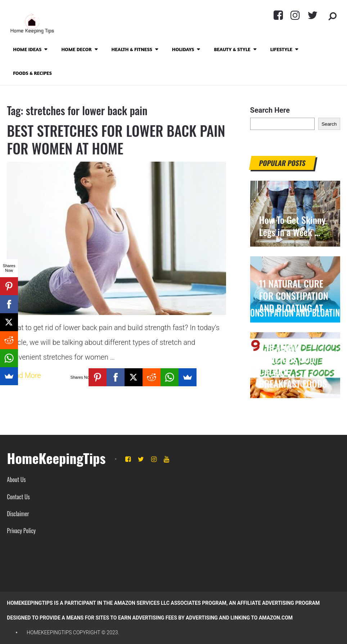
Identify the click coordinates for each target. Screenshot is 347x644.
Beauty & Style (232, 49)
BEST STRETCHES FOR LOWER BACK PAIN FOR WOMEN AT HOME (105, 140)
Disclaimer (18, 514)
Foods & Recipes (32, 73)
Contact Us (18, 497)
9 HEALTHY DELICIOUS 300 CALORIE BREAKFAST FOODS (293, 365)
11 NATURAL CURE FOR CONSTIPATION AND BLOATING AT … (295, 296)
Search (329, 124)
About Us (16, 479)
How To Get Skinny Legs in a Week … (292, 226)
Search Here (270, 110)
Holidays (183, 49)
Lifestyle (281, 49)
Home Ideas (27, 49)
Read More (24, 376)
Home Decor (76, 49)
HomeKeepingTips (56, 458)
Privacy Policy (21, 531)
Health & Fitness (132, 49)
